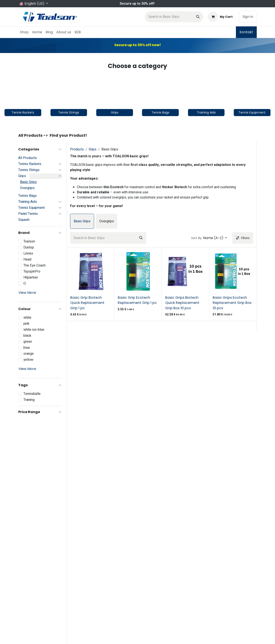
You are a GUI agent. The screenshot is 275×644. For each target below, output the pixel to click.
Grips (22, 176)
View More (27, 293)
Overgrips (27, 188)
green (28, 342)
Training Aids (28, 202)
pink (26, 324)
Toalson (29, 241)
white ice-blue (34, 330)
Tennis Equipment (31, 208)
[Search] (198, 17)
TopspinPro (32, 271)
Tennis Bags (27, 196)
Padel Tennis (28, 214)
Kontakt (246, 32)
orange (29, 354)
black (27, 336)
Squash (24, 220)
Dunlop (29, 247)
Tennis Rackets (30, 164)
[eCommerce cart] (220, 17)
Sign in (248, 17)
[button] (209, 238)
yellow (28, 360)
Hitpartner (31, 277)
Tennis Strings (29, 170)
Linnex (28, 253)
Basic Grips (28, 182)
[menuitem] (24, 32)
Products (77, 149)
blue (27, 348)
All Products (27, 158)
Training (29, 400)
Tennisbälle (32, 394)
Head (27, 259)
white (27, 318)
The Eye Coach (34, 265)
